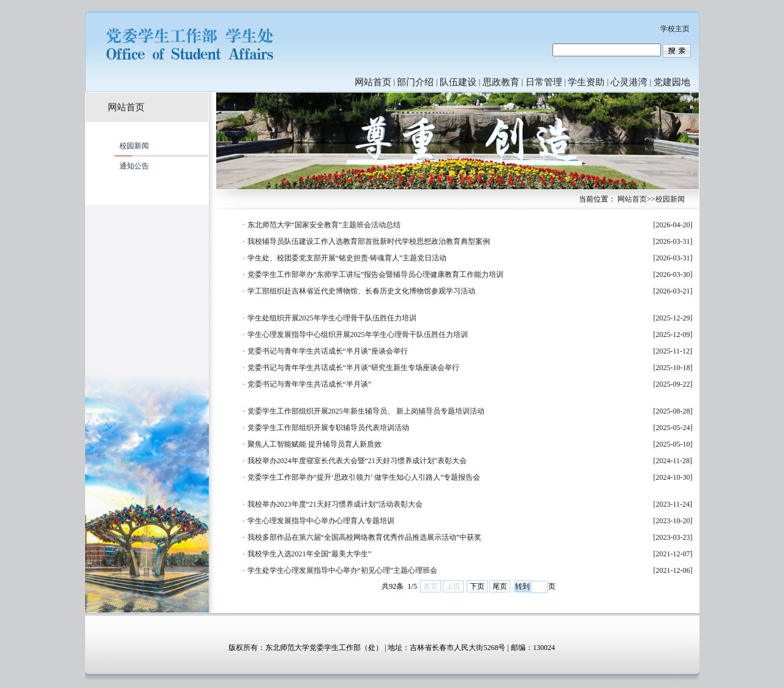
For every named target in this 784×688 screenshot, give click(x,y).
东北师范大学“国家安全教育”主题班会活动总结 (324, 225)
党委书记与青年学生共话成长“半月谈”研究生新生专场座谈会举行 (354, 368)
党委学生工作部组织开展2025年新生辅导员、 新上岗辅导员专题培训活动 (366, 411)
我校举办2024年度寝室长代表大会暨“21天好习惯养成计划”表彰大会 (357, 461)
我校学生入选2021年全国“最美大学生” (310, 554)
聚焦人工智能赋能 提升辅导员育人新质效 (315, 444)
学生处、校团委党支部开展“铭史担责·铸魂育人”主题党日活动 (347, 258)
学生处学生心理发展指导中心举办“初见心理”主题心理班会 (343, 570)
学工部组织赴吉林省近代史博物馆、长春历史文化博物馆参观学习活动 (361, 291)
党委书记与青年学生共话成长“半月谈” (310, 384)
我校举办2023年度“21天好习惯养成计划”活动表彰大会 (335, 504)
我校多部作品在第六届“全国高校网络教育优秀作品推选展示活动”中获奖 (365, 537)
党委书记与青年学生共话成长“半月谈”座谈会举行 (328, 351)
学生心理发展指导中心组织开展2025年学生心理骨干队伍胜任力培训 (358, 335)
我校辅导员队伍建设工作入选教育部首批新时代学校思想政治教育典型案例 (369, 241)
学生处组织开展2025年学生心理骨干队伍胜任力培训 (332, 318)
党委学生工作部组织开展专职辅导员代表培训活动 (328, 428)
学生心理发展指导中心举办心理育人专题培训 (321, 521)
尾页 (500, 586)
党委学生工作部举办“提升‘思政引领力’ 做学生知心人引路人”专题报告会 (364, 477)
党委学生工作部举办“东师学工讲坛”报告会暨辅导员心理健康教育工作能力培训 (376, 274)
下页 (477, 586)
